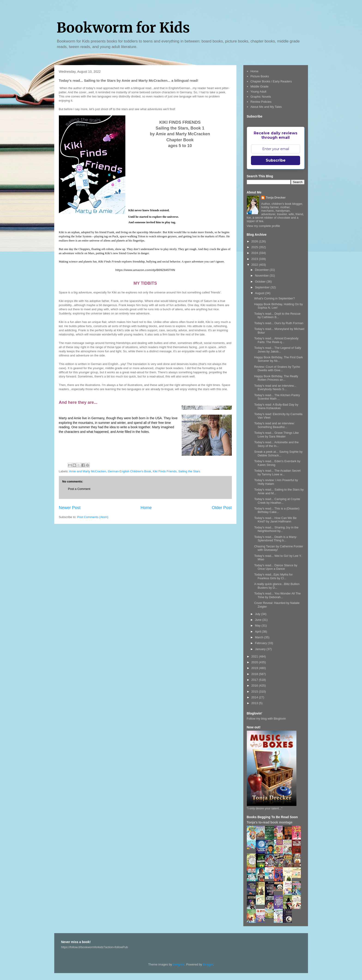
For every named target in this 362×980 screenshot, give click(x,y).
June (259, 620)
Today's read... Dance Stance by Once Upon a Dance (276, 567)
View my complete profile (263, 226)
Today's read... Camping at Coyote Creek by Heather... (277, 501)
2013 (255, 703)
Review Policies (261, 102)
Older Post (222, 508)
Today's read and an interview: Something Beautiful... (274, 425)
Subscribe (276, 160)
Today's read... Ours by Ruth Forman (279, 323)
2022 (255, 265)
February (261, 643)
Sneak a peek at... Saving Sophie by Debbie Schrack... (278, 454)
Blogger (208, 964)
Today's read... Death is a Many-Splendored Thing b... (276, 539)
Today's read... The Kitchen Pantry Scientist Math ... (277, 397)
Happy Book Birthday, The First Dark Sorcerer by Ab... (279, 359)
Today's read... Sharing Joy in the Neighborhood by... (276, 529)
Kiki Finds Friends (165, 471)
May (258, 626)
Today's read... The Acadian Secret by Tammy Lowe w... (277, 472)
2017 (255, 680)
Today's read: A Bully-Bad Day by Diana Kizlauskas (276, 406)
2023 (255, 259)
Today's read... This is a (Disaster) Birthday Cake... (277, 510)
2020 (255, 662)
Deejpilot (179, 964)
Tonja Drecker (276, 198)
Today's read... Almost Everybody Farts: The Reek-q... (276, 340)
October (261, 282)
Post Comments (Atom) (93, 517)
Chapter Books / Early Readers (271, 81)
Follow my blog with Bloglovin (266, 719)
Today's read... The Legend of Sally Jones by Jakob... (278, 350)
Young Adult (258, 92)
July (258, 614)
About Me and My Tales (266, 107)
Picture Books (260, 76)
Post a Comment (79, 489)
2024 (255, 253)
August (260, 293)
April (258, 632)
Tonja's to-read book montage (270, 822)
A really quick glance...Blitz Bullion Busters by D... (277, 586)
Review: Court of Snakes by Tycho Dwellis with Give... (277, 369)
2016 (255, 686)
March (259, 637)
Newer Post (70, 508)
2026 (255, 241)
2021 (255, 656)
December (262, 270)
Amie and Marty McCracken (87, 471)
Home (146, 508)
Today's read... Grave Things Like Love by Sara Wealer (276, 435)
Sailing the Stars (189, 471)
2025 (255, 247)
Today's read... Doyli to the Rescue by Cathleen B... (277, 315)
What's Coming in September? (275, 298)
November (262, 276)
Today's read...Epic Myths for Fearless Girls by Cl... (273, 576)
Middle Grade (259, 86)
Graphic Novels (261, 97)
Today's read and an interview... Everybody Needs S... (275, 387)
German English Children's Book (129, 471)
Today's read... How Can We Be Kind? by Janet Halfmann (275, 520)
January (261, 649)
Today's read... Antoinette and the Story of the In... (276, 444)
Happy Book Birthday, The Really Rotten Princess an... (276, 378)
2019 (255, 668)
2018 (255, 674)
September (263, 287)
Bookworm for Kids (123, 28)
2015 (255, 692)
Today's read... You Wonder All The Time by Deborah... (277, 595)
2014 (255, 697)
